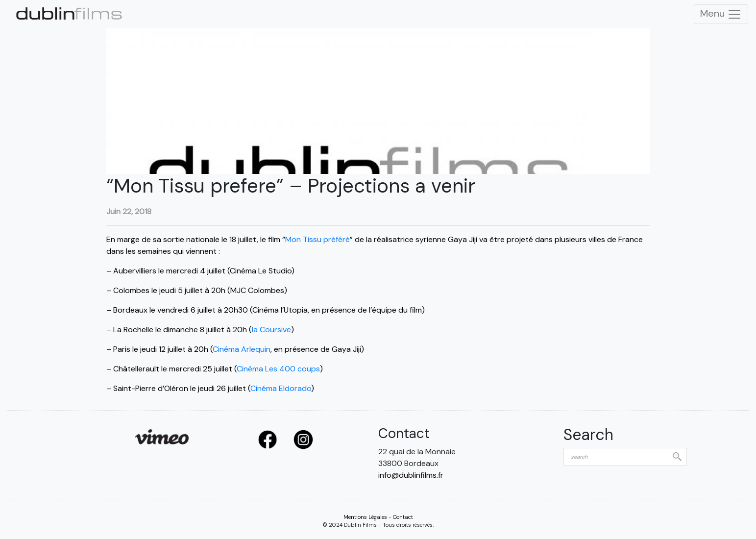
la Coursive (271, 330)
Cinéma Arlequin (242, 349)
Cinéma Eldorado (281, 388)
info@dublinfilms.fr (411, 475)
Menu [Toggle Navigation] (721, 14)
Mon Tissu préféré (317, 239)
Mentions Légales (365, 517)
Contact (403, 517)
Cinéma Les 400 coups (278, 369)
